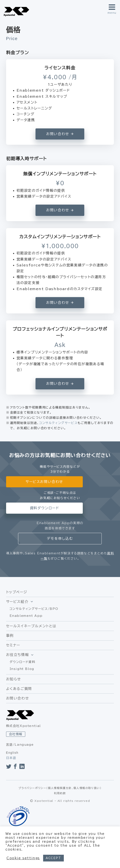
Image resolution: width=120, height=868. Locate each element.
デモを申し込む (60, 538)
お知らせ (14, 679)
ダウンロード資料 (23, 662)
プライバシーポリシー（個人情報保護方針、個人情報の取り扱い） (60, 788)
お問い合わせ (18, 698)
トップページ (17, 592)
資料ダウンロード (44, 508)
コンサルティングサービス (58, 423)
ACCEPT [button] (53, 858)
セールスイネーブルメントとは (31, 626)
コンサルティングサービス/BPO (34, 609)
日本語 (11, 758)
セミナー (13, 645)
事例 (10, 636)
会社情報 (16, 734)
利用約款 (60, 793)
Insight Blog (22, 669)
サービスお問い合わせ (44, 482)
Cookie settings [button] (23, 858)
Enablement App (26, 616)
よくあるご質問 (19, 689)
